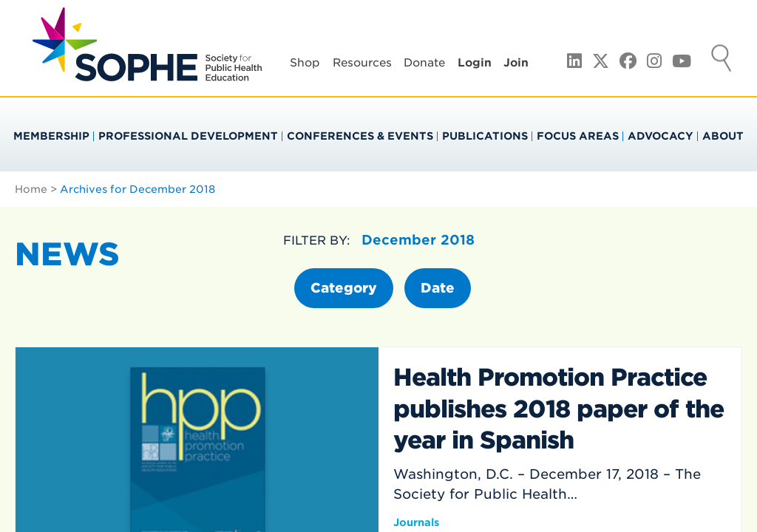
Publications (485, 136)
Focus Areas (578, 136)
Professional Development (188, 136)
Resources (362, 63)
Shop (305, 63)
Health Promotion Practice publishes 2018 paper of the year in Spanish (559, 409)
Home (31, 189)
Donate (424, 63)
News (67, 254)
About (723, 136)
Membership (51, 136)
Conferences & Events (360, 136)
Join (516, 63)
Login (475, 63)
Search (722, 60)
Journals (416, 522)
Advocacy (661, 136)
